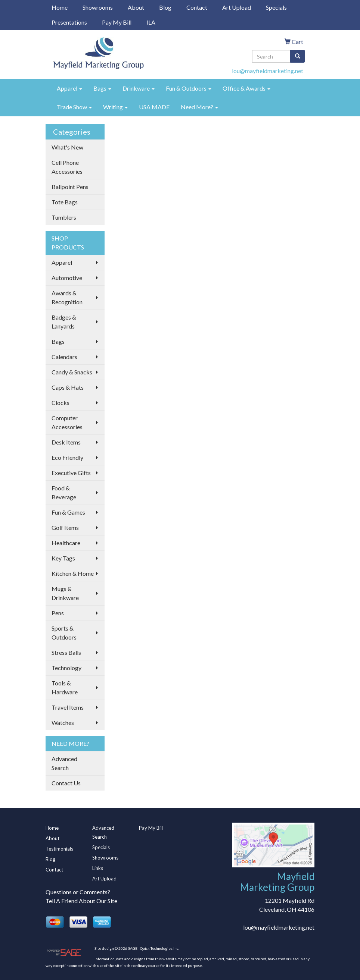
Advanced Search (64, 763)
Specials (276, 7)
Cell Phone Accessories (67, 167)
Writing (115, 107)
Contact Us (66, 783)
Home (60, 7)
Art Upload (237, 7)
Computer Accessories (67, 422)
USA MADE (154, 107)
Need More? (199, 107)
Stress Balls (66, 652)
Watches (63, 723)
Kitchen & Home (73, 573)
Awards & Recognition (67, 297)
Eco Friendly (67, 457)
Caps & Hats (68, 387)
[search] (298, 56)
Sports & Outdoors (64, 633)
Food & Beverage (64, 492)
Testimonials (59, 849)
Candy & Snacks (72, 372)
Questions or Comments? (78, 892)
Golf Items (65, 527)
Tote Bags (65, 202)
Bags (102, 88)
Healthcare (66, 543)
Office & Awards (246, 88)
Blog (165, 7)
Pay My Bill (117, 22)
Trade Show (74, 107)
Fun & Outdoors (189, 88)
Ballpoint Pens (70, 187)
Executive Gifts (71, 473)
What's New (67, 147)
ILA (151, 22)
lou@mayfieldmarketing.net (268, 71)
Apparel (69, 88)
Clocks (60, 403)
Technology (66, 668)
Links (98, 868)
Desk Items (66, 442)
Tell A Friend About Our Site (81, 901)
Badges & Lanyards (64, 322)
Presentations (69, 22)
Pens (58, 613)
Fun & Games (68, 512)
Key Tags (63, 558)
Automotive (67, 278)
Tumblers (64, 217)
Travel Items (68, 707)
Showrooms (98, 7)
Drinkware (139, 88)
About (136, 7)
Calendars (64, 357)
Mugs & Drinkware (65, 593)
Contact (197, 7)
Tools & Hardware (65, 687)
